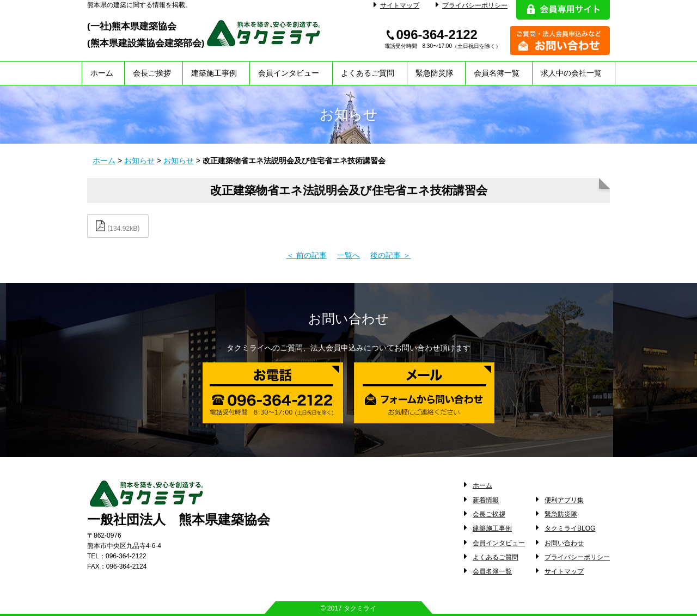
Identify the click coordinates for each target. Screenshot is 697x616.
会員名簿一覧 (497, 73)
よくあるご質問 (368, 73)
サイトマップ (396, 5)
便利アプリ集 (564, 500)
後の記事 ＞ (390, 255)
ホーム (102, 73)
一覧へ (348, 255)
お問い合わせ (564, 543)
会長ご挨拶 (152, 73)
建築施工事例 (214, 73)
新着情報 (486, 500)
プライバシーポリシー (472, 5)
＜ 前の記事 (307, 255)
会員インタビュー (289, 73)
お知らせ (139, 161)
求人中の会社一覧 (571, 73)
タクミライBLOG (570, 528)
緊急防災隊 (435, 73)
